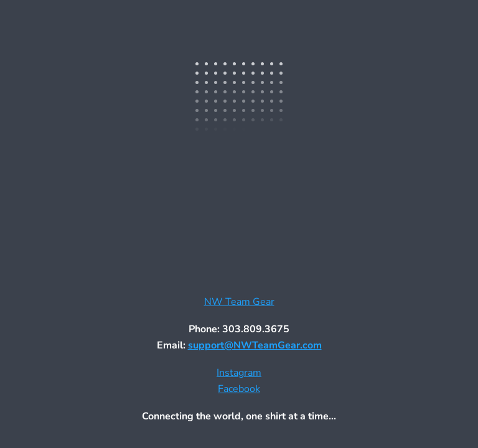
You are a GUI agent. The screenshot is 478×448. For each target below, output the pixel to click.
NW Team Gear (239, 302)
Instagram (239, 373)
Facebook (239, 389)
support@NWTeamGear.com (255, 345)
